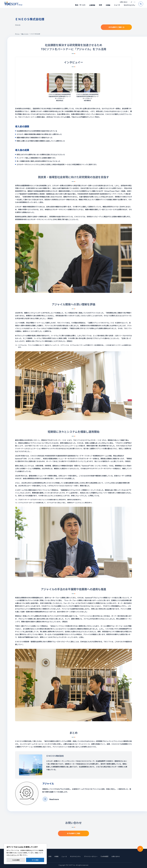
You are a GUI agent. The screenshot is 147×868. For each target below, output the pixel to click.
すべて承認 (35, 860)
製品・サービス (80, 5)
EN (134, 2)
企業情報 (92, 5)
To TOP (140, 849)
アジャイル (18, 25)
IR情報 (108, 5)
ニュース (117, 5)
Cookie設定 (16, 860)
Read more (54, 799)
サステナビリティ (130, 5)
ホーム (18, 34)
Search (143, 4)
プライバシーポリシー (92, 856)
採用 (100, 5)
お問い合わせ (124, 2)
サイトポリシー (13, 855)
